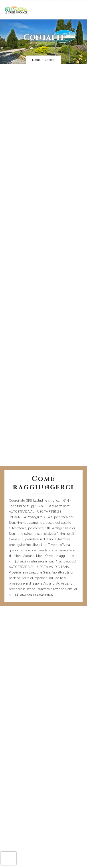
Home (36, 60)
